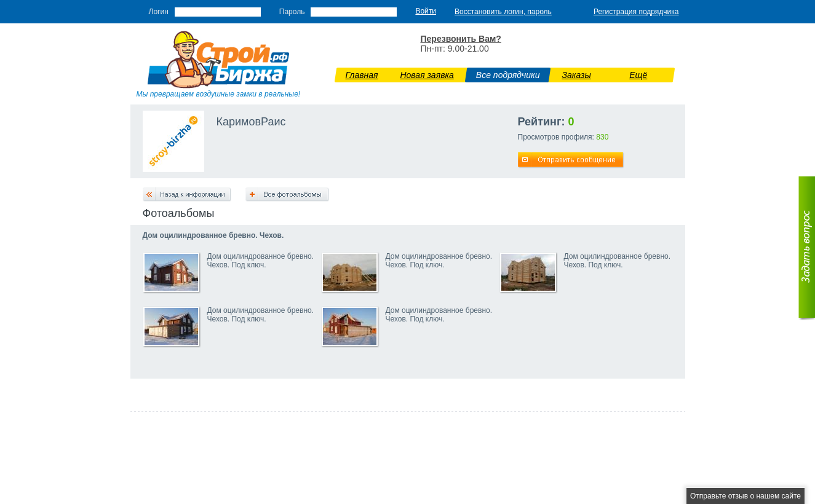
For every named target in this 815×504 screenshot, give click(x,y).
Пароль (292, 12)
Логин (159, 12)
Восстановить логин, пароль (503, 12)
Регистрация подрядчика (636, 12)
